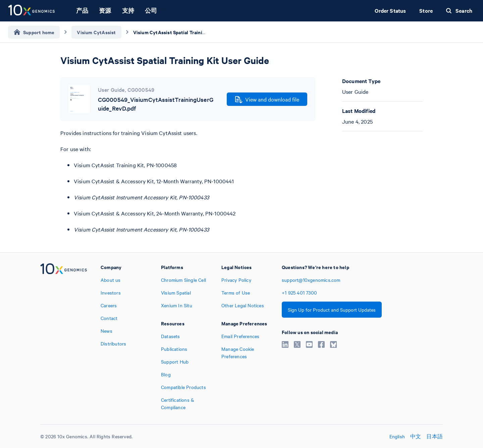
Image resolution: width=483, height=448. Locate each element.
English (397, 436)
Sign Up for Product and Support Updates (332, 310)
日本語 (435, 436)
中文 (416, 436)
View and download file (267, 100)
